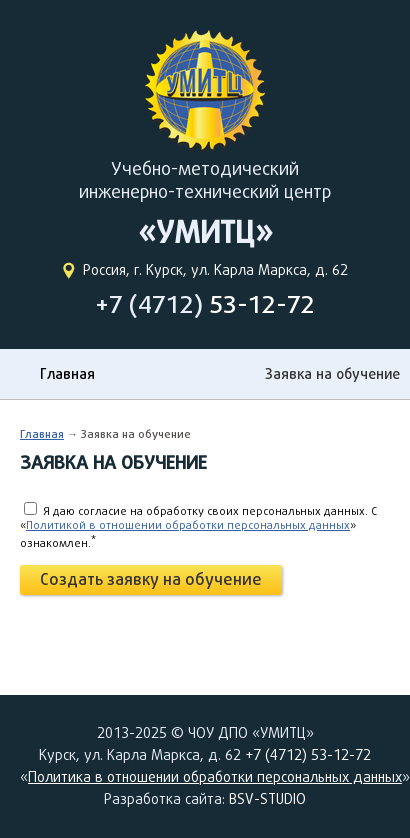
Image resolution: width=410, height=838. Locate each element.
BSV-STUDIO (267, 799)
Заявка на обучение (332, 373)
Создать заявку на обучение (151, 579)
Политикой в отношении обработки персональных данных (188, 524)
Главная (67, 373)
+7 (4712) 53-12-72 (308, 755)
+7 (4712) (205, 304)
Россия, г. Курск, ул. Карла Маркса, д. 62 (215, 270)
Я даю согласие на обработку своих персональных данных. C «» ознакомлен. (198, 526)
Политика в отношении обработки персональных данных (215, 777)
